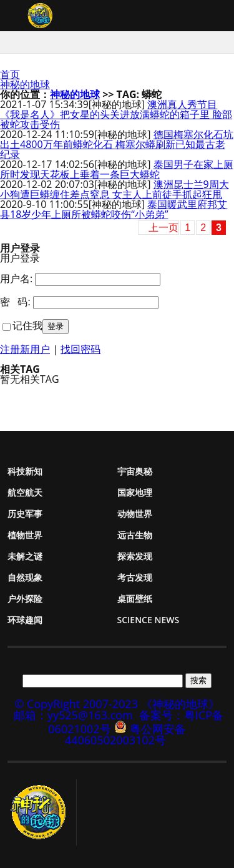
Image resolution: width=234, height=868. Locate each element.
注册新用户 (25, 349)
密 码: (15, 302)
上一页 (163, 228)
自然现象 (25, 577)
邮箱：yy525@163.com (73, 715)
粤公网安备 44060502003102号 (125, 734)
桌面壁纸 (135, 599)
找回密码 (80, 349)
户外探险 (25, 599)
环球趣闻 (25, 620)
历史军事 (25, 514)
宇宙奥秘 (135, 471)
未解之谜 (25, 556)
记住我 (27, 325)
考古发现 (135, 577)
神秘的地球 (25, 84)
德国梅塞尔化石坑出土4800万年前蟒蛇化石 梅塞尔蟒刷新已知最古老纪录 (117, 144)
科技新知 (25, 471)
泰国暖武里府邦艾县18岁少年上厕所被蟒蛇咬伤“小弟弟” (114, 209)
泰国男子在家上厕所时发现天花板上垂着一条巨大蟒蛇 (117, 169)
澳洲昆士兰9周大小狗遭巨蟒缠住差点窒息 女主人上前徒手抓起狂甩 (115, 189)
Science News (149, 620)
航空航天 (25, 492)
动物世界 (135, 514)
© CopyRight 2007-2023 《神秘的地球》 (117, 704)
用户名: (16, 279)
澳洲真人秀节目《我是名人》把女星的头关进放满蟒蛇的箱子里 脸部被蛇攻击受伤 (116, 114)
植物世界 (25, 535)
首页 (10, 74)
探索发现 (135, 556)
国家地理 (135, 492)
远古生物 (135, 535)
